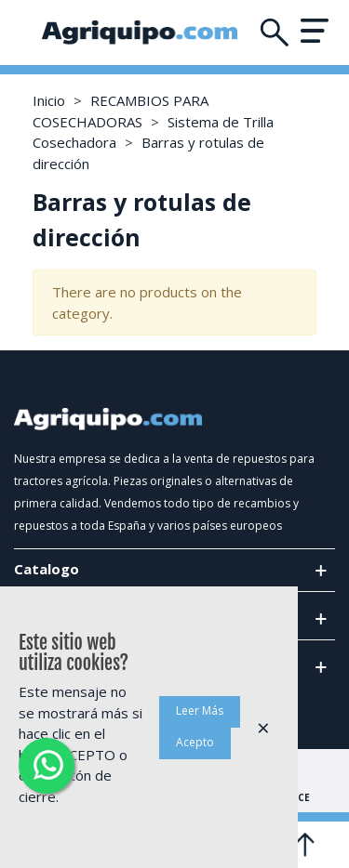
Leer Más (200, 710)
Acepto (195, 742)
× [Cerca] (263, 727)
